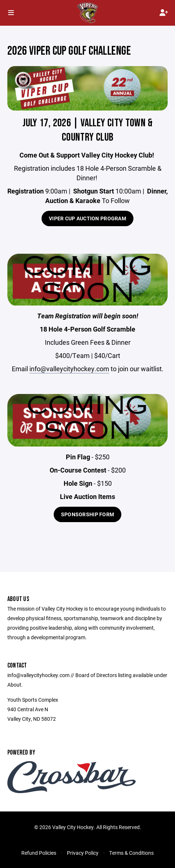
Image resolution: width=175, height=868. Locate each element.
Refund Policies (39, 853)
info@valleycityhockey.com (69, 369)
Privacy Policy (83, 853)
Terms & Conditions (131, 853)
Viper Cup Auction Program (87, 218)
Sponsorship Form (87, 514)
